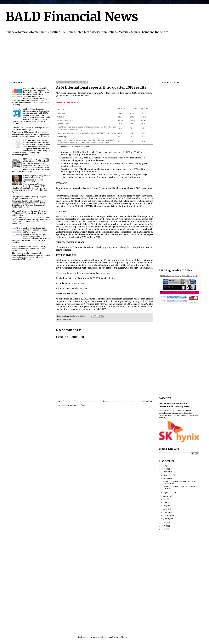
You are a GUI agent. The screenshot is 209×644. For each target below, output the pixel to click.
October (167, 478)
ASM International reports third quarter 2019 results (180, 482)
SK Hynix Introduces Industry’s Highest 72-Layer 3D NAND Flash (32, 198)
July (165, 499)
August (167, 496)
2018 (164, 523)
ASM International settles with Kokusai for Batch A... (181, 487)
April (166, 509)
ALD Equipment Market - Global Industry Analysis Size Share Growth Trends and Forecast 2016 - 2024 (29, 249)
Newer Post (62, 401)
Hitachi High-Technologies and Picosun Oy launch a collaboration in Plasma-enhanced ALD (36, 179)
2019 (164, 469)
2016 (164, 529)
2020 (164, 466)
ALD (65, 319)
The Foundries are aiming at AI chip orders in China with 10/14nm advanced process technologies (30, 213)
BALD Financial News (72, 17)
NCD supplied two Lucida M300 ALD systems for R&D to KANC (36, 160)
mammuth (109, 637)
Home (105, 401)
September (168, 493)
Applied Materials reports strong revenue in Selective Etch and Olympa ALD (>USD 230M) (37, 111)
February (167, 515)
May (165, 506)
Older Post (148, 401)
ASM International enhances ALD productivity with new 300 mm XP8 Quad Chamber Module (37, 142)
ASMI (69, 319)
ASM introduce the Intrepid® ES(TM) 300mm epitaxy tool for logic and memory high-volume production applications (37, 91)
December (168, 472)
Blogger (128, 637)
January (167, 519)
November (168, 475)
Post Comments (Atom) (77, 405)
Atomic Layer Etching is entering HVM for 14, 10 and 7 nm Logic (31, 129)
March (166, 512)
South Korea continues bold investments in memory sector (175, 405)
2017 (164, 526)
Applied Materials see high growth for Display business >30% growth (35, 230)
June (166, 502)
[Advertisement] (93, 57)
